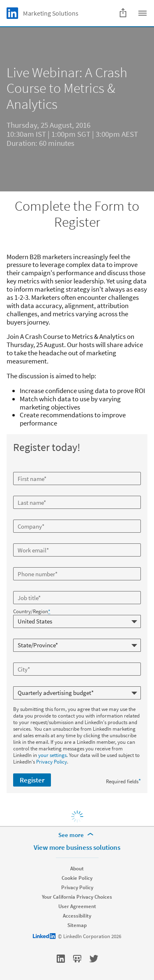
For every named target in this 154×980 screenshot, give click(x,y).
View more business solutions (77, 847)
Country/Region (32, 612)
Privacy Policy (52, 762)
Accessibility (77, 916)
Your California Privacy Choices (77, 897)
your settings (52, 755)
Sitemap (77, 925)
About (77, 868)
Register (32, 780)
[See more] (77, 835)
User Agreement (77, 906)
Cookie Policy (77, 878)
